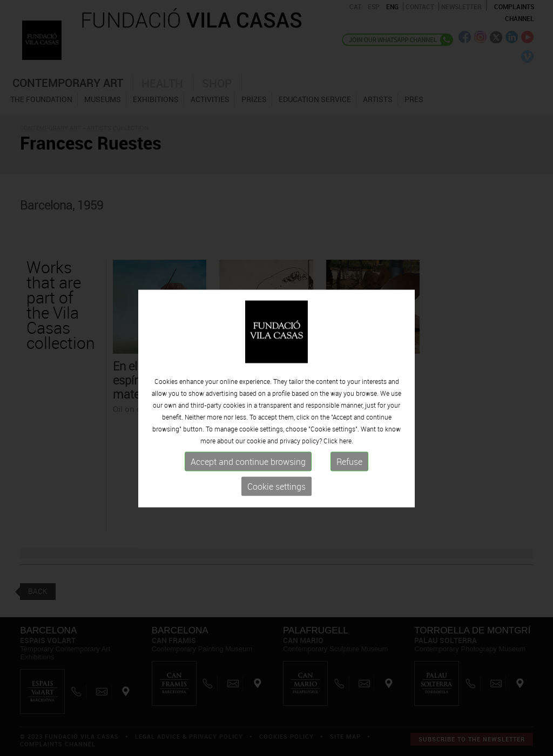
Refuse (349, 502)
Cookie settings (276, 526)
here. (346, 481)
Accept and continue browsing (248, 502)
